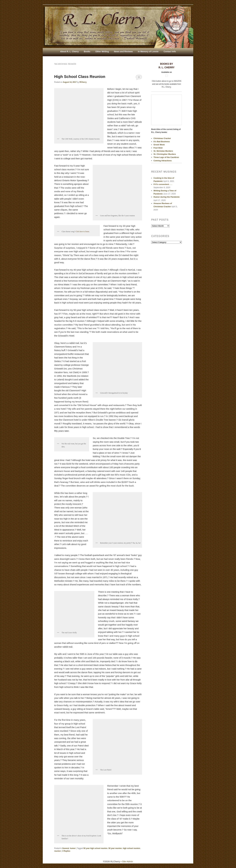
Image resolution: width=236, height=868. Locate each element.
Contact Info (170, 52)
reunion (57, 851)
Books (87, 52)
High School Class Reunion (80, 77)
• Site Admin (127, 861)
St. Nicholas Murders (163, 151)
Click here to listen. (82, 232)
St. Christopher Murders (165, 154)
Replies (66, 851)
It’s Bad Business (162, 142)
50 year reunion (115, 848)
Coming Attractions (163, 161)
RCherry (83, 82)
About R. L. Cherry (69, 52)
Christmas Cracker (162, 138)
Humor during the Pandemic (167, 197)
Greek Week (159, 145)
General (66, 848)
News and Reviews (123, 52)
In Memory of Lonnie (148, 52)
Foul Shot (158, 148)
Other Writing (102, 52)
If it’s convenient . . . (163, 184)
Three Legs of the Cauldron (166, 157)
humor (73, 848)
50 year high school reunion (95, 848)
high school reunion (131, 848)
